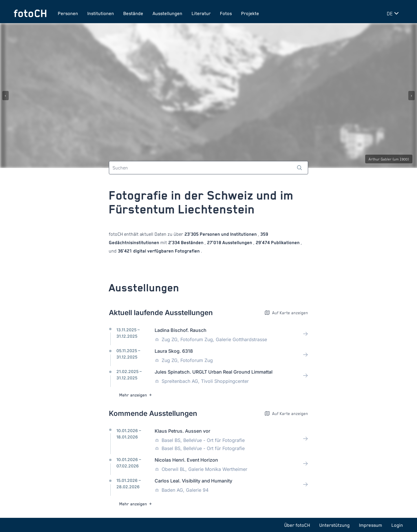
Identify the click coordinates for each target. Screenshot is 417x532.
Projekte (250, 13)
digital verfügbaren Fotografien (167, 251)
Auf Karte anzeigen (286, 313)
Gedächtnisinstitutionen (135, 243)
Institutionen (101, 13)
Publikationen (285, 243)
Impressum (371, 525)
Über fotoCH (297, 525)
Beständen (192, 243)
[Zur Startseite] (30, 13)
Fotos (226, 13)
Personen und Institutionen (228, 234)
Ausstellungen (168, 13)
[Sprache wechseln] (394, 13)
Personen (68, 13)
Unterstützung (335, 525)
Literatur (201, 13)
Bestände (133, 13)
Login (397, 525)
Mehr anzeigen (136, 395)
